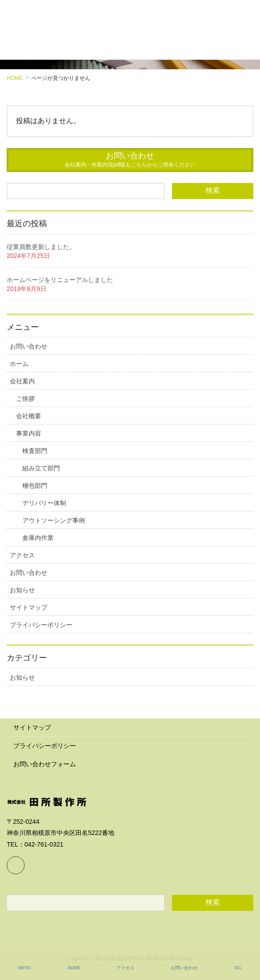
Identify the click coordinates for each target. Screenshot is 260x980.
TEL (238, 968)
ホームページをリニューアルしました (60, 280)
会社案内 (22, 381)
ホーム (19, 364)
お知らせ (22, 590)
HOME (74, 968)
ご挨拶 (25, 399)
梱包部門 (35, 486)
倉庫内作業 (38, 538)
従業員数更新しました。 (41, 247)
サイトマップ (29, 607)
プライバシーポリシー (41, 625)
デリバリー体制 (44, 503)
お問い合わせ (29, 346)
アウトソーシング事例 (54, 520)
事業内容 (29, 433)
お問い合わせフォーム (45, 764)
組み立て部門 (41, 468)
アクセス (22, 555)
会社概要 (29, 416)
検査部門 (35, 451)
